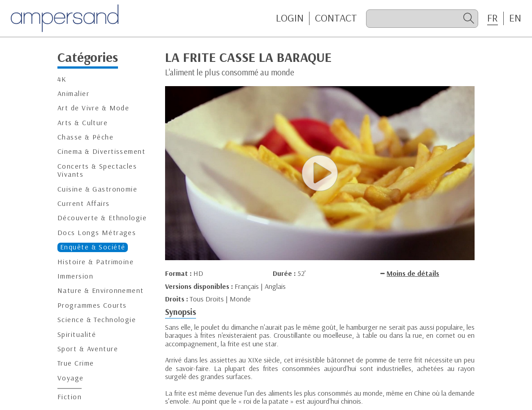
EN (515, 18)
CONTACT (336, 18)
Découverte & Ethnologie (102, 218)
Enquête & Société (93, 247)
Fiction (70, 397)
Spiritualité (77, 334)
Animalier (73, 94)
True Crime (76, 363)
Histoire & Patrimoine (96, 262)
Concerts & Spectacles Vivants (97, 170)
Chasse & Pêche (85, 137)
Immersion (75, 276)
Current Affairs (84, 203)
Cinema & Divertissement (101, 151)
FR (493, 18)
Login (290, 18)
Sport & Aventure (88, 349)
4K (62, 79)
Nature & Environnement (101, 290)
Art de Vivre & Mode (93, 108)
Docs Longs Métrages (97, 233)
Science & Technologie (97, 320)
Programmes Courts (92, 305)
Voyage (71, 378)
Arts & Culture (83, 123)
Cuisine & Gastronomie (97, 189)
